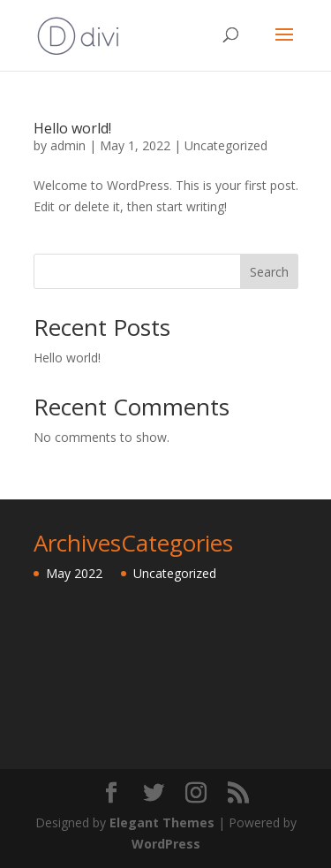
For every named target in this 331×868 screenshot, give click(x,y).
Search (269, 272)
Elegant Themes (162, 822)
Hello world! (72, 128)
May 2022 (74, 573)
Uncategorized (226, 145)
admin (68, 145)
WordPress (166, 844)
